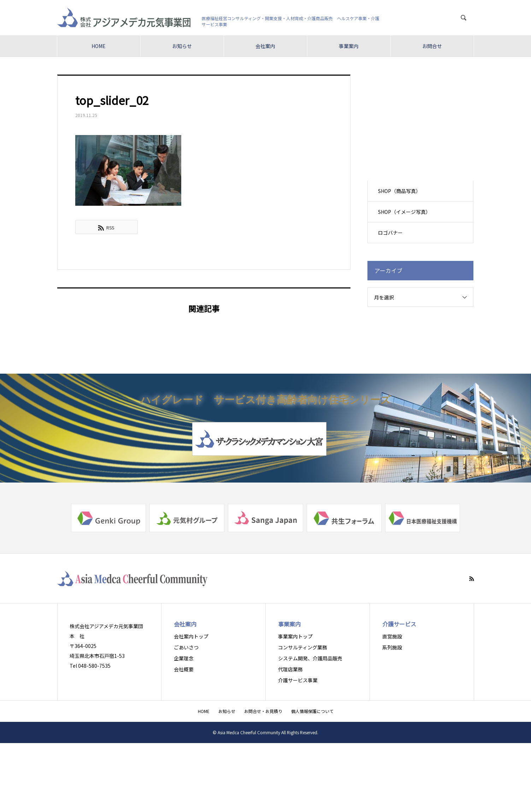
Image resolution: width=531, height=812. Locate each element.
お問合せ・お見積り (263, 711)
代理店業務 (290, 669)
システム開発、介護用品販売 (310, 658)
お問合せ (432, 46)
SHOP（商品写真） (400, 191)
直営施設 (392, 636)
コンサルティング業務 (303, 647)
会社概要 (184, 669)
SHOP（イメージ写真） (405, 212)
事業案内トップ (295, 636)
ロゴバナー (391, 233)
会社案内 (265, 46)
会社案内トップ (191, 636)
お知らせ (182, 46)
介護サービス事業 (298, 680)
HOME (99, 46)
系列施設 (392, 647)
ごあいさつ (186, 647)
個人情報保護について (312, 711)
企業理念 (184, 658)
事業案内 (349, 46)
